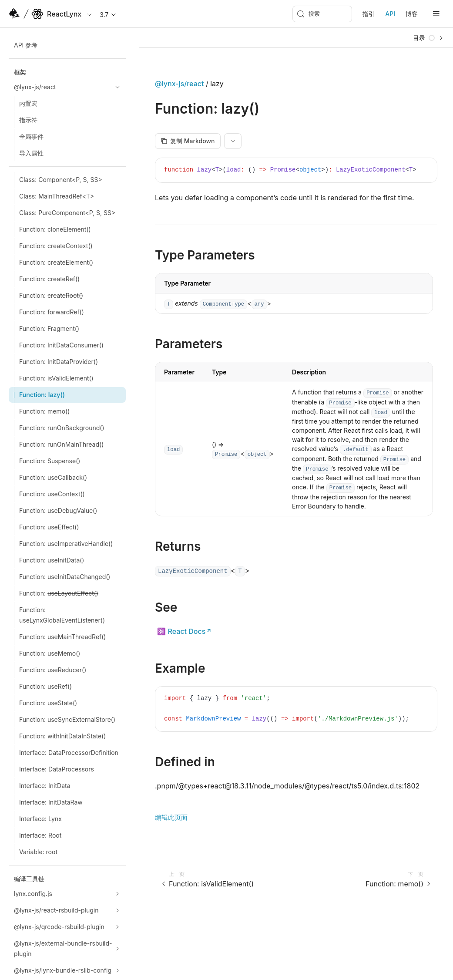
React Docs (187, 631)
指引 (369, 14)
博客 (412, 14)
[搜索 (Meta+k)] (322, 14)
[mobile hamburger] (436, 14)
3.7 (108, 15)
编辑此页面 (171, 817)
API (390, 14)
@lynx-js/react (179, 84)
